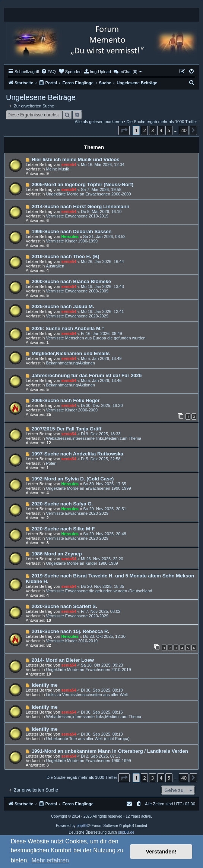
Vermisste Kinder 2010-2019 (72, 641)
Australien (55, 266)
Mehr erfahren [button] (50, 860)
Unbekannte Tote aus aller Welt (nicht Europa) (88, 739)
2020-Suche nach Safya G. (62, 504)
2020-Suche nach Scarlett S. (64, 606)
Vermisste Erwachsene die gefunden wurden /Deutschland (99, 591)
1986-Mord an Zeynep (57, 554)
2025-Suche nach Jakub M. (63, 306)
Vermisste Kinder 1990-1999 (72, 241)
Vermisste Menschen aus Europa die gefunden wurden (96, 338)
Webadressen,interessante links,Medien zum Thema (93, 438)
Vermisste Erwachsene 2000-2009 (77, 291)
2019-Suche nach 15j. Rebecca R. (70, 631)
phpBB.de (126, 832)
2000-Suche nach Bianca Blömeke (71, 281)
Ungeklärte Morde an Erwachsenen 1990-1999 (88, 488)
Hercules (70, 236)
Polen (51, 463)
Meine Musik (57, 169)
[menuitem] (48, 72)
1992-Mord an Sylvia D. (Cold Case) (73, 479)
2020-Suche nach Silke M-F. (64, 529)
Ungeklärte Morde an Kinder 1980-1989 (82, 563)
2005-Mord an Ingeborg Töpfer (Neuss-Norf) (83, 184)
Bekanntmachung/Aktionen (70, 363)
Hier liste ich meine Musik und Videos (76, 159)
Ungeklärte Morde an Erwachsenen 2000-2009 (88, 194)
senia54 (69, 164)
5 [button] (169, 130)
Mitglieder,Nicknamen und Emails (71, 353)
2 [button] (144, 130)
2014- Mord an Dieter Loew (63, 660)
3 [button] (153, 130)
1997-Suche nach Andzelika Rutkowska (77, 454)
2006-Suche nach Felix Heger (66, 400)
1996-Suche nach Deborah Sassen (72, 231)
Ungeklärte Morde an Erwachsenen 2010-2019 (88, 670)
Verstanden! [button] (161, 852)
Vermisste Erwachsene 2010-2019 (77, 216)
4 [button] (161, 130)
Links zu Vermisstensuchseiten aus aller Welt (87, 695)
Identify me (45, 685)
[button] (124, 130)
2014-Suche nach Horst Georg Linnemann (80, 206)
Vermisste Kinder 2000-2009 (72, 410)
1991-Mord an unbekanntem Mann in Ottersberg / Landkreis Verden (110, 751)
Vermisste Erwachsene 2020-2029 (77, 316)
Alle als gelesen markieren (99, 122)
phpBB (82, 826)
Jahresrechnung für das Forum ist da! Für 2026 (87, 375)
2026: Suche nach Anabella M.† (68, 328)
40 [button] (184, 130)
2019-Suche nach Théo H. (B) (66, 256)
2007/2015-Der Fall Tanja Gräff (66, 429)
